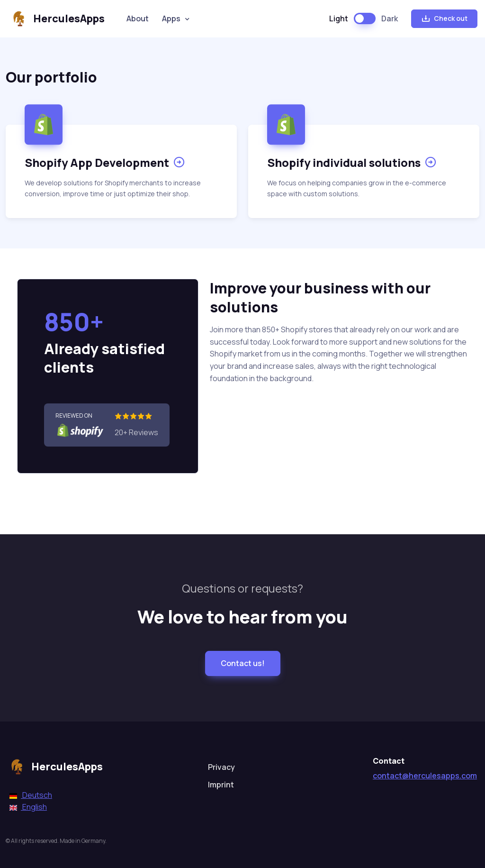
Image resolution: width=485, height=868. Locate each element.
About (138, 18)
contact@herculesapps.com (425, 776)
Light (339, 18)
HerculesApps (56, 19)
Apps (171, 18)
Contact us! (243, 663)
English (28, 807)
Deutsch (31, 795)
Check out (444, 18)
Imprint (221, 785)
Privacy (221, 767)
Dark (390, 18)
